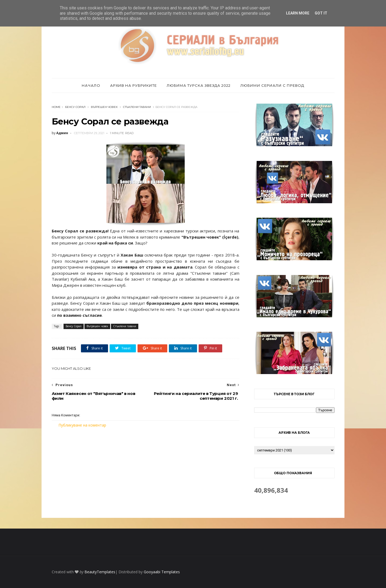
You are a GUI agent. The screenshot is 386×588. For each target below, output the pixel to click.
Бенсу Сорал (75, 107)
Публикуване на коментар (82, 425)
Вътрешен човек (104, 107)
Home (56, 107)
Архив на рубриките (133, 85)
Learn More (298, 13)
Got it (321, 13)
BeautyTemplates (100, 572)
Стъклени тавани (137, 107)
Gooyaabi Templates (162, 572)
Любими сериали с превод (272, 85)
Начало (91, 85)
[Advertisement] (146, 473)
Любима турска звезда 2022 (199, 85)
